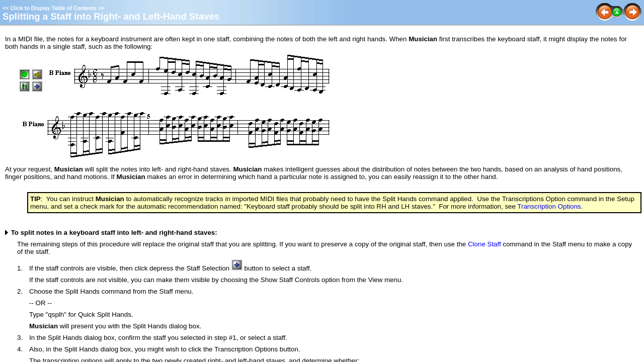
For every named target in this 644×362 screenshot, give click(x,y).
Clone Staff (485, 244)
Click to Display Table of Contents (53, 8)
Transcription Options (549, 206)
